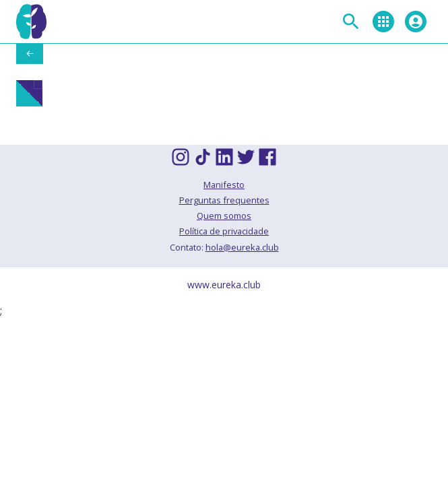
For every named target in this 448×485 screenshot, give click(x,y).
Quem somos (224, 216)
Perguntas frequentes (224, 200)
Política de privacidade (224, 231)
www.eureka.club (224, 285)
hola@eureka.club (242, 247)
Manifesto (224, 185)
